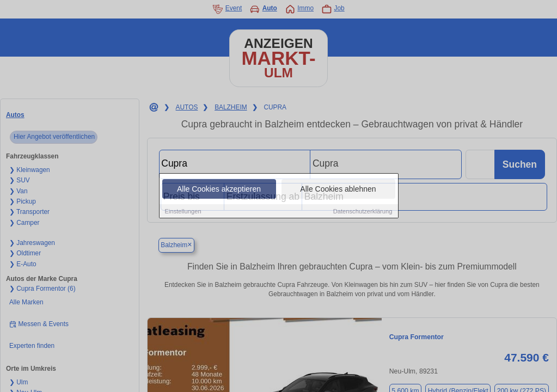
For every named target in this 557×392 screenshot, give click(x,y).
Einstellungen (183, 212)
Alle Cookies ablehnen (338, 189)
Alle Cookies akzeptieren (219, 189)
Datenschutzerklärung (363, 212)
